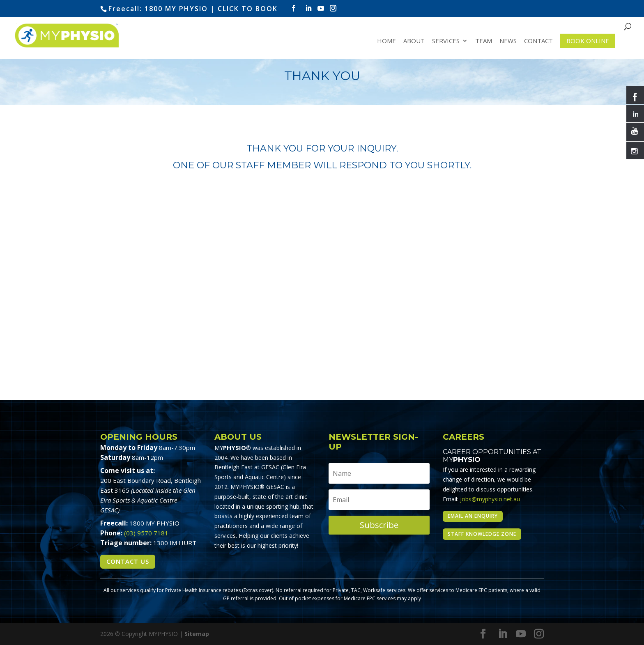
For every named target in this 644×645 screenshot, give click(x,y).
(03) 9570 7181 (146, 533)
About (414, 41)
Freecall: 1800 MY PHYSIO (158, 9)
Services (446, 41)
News (508, 41)
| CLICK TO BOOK (244, 9)
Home (386, 41)
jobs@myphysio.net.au (490, 499)
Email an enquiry (473, 516)
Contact (538, 41)
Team (484, 41)
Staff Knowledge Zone (482, 534)
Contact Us (128, 561)
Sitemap (197, 634)
